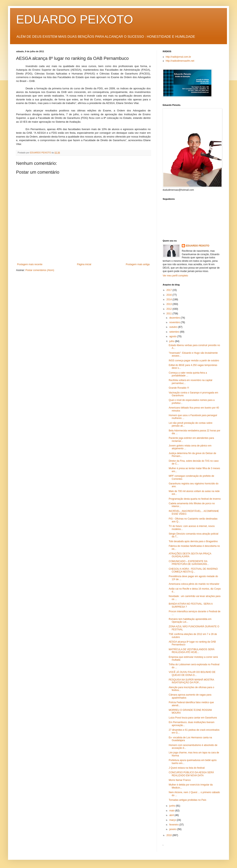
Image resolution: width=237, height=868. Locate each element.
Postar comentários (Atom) (40, 270)
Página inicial (84, 264)
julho (172, 341)
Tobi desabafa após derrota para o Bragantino (193, 541)
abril (172, 815)
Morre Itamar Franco (180, 780)
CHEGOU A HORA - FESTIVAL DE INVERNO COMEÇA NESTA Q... (193, 570)
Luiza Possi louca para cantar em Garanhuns (193, 718)
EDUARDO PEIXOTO (75, 19)
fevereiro (174, 825)
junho (173, 806)
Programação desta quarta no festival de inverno (195, 499)
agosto (173, 336)
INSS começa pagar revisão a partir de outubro (194, 361)
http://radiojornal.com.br (178, 57)
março (173, 820)
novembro (175, 322)
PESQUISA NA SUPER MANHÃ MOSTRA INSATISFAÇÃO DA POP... (191, 681)
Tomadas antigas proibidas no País (187, 800)
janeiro (173, 829)
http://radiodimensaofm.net (180, 61)
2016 (170, 295)
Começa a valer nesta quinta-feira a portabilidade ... (188, 374)
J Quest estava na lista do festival (187, 768)
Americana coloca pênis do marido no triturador (194, 584)
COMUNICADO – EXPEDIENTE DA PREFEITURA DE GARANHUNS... (189, 563)
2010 (170, 835)
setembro (175, 332)
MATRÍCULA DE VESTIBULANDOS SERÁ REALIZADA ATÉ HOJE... (192, 651)
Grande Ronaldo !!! (179, 388)
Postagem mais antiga (138, 264)
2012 (170, 309)
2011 (170, 314)
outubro (174, 327)
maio (172, 811)
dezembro (175, 318)
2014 (170, 300)
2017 (170, 290)
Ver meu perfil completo (175, 276)
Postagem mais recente (30, 264)
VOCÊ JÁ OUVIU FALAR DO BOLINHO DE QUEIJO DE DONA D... (192, 673)
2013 (170, 304)
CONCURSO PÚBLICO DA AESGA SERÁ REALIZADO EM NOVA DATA (191, 774)
